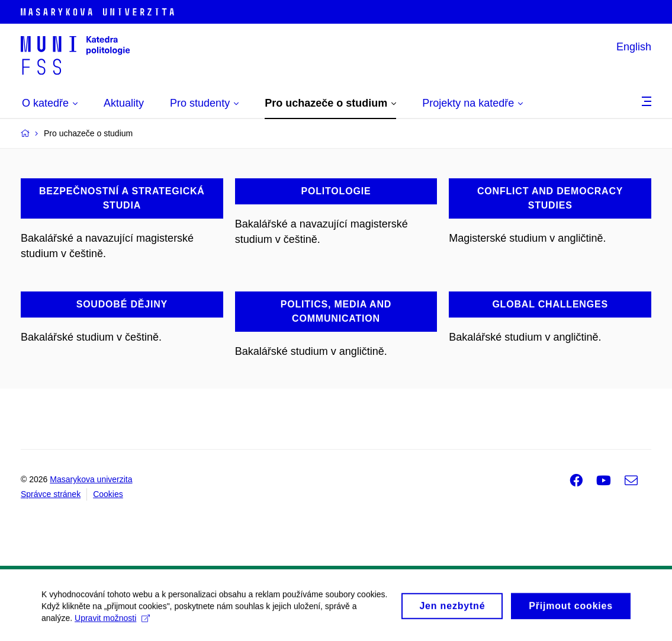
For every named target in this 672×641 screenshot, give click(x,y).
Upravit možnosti (112, 622)
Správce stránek (51, 494)
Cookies (108, 494)
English (634, 47)
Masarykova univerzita (91, 479)
